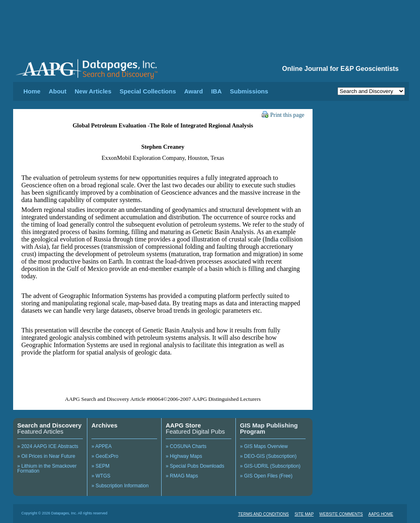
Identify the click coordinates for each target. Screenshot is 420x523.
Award (194, 91)
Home (32, 91)
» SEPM (100, 466)
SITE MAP (304, 514)
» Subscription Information (120, 486)
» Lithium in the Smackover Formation (47, 468)
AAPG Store (183, 425)
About (58, 91)
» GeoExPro (105, 456)
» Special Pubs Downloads (195, 466)
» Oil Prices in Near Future (46, 456)
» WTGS (101, 476)
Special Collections (148, 91)
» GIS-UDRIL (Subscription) (270, 466)
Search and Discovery (49, 425)
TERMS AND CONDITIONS (263, 514)
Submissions (249, 91)
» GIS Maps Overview (264, 446)
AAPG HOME (381, 514)
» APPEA (102, 446)
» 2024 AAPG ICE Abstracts (48, 446)
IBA (217, 91)
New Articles (93, 91)
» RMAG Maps (182, 476)
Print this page (283, 115)
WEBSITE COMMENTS (341, 514)
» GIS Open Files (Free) (266, 476)
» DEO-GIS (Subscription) (268, 456)
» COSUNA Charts (186, 446)
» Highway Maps (184, 456)
